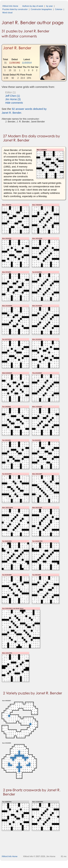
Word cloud (7, 13)
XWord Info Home (10, 6)
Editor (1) (11, 92)
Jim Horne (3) (13, 99)
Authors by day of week (33, 6)
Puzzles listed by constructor (15, 9)
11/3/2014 (27, 63)
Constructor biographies (41, 9)
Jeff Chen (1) (13, 96)
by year (50, 6)
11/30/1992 (15, 63)
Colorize (59, 9)
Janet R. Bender (17, 48)
